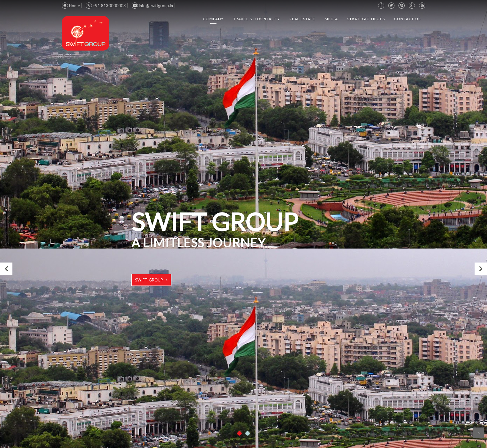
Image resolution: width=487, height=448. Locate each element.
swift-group (149, 280)
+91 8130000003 (106, 6)
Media (331, 19)
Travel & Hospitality (257, 19)
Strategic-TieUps (366, 19)
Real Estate (302, 19)
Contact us (407, 19)
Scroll (479, 433)
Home (71, 6)
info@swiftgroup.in (152, 6)
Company (213, 19)
